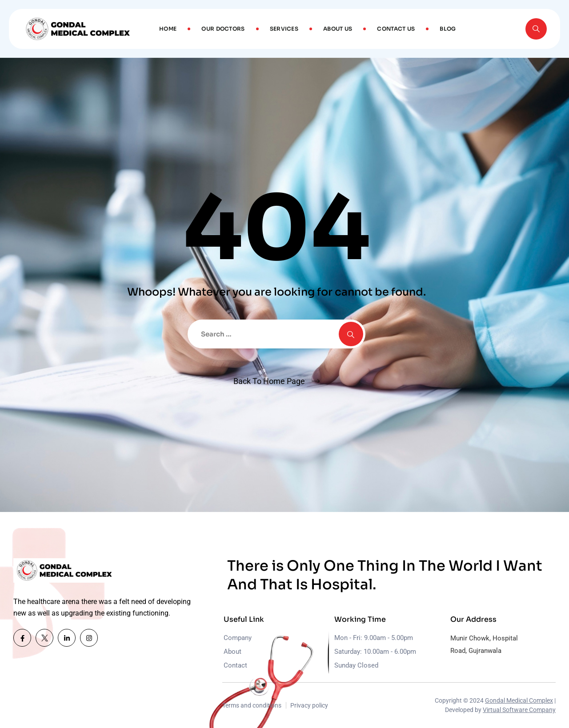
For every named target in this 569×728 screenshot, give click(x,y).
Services (284, 29)
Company (238, 638)
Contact (235, 665)
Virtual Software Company (519, 710)
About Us (338, 29)
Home (168, 29)
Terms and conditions (252, 705)
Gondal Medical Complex (519, 700)
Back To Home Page (269, 381)
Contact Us (396, 29)
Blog (448, 29)
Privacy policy (309, 705)
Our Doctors (223, 29)
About (232, 652)
